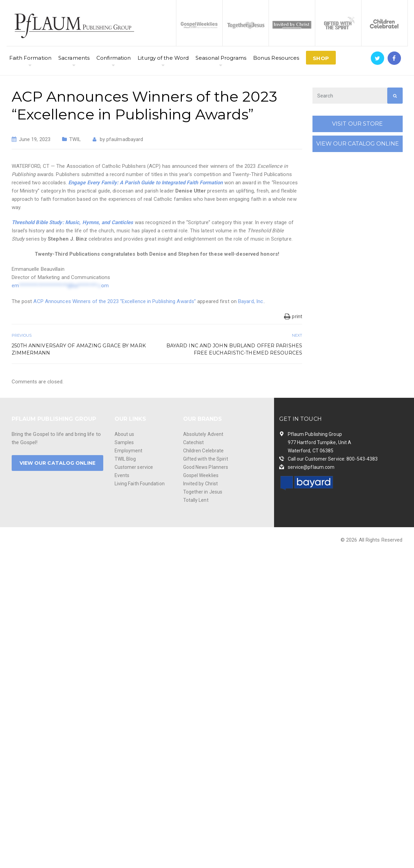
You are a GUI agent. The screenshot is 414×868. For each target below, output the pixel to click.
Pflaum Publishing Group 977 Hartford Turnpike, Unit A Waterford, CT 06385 (320, 442)
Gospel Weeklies (201, 475)
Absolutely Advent (203, 434)
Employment (129, 451)
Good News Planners (206, 467)
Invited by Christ (201, 484)
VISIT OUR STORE (358, 124)
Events (122, 475)
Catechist (194, 442)
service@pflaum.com (311, 467)
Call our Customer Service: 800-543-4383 (333, 459)
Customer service (134, 467)
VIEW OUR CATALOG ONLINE (358, 144)
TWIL (75, 139)
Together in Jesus (203, 492)
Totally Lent (196, 500)
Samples (124, 442)
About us (125, 434)
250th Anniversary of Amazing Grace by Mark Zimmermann (79, 349)
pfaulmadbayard (125, 139)
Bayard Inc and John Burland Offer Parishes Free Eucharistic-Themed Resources (234, 349)
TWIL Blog (125, 459)
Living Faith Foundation (140, 484)
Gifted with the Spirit (206, 459)
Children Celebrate (204, 451)
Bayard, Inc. (251, 301)
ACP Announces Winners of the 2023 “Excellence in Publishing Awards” (115, 301)
